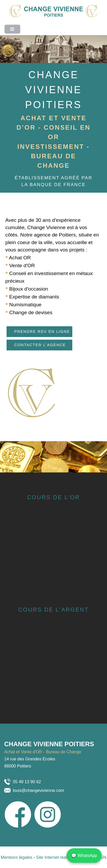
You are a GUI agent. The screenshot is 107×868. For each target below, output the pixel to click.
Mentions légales (17, 857)
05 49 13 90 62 (27, 782)
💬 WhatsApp (84, 856)
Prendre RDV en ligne (42, 332)
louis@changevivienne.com (39, 790)
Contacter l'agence (40, 345)
